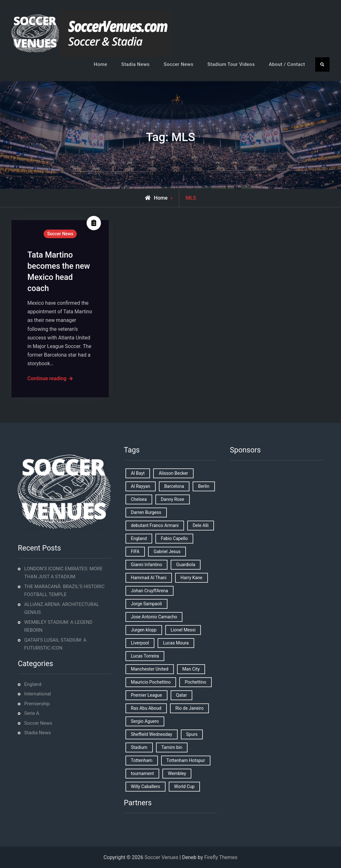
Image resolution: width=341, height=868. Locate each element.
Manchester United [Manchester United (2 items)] (150, 669)
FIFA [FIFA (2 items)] (135, 551)
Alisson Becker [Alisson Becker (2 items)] (173, 473)
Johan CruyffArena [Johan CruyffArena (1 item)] (149, 591)
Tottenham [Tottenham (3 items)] (142, 760)
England (33, 684)
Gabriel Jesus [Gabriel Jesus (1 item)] (167, 551)
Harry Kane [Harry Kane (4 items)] (192, 578)
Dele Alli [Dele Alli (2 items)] (201, 525)
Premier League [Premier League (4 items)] (146, 695)
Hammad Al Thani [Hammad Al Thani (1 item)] (149, 578)
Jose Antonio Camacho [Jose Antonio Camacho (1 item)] (154, 617)
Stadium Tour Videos (231, 64)
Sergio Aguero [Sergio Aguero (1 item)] (145, 721)
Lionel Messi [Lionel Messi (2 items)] (183, 630)
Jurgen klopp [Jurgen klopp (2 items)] (144, 630)
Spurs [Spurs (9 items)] (192, 734)
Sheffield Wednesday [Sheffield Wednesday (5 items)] (152, 734)
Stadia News (135, 64)
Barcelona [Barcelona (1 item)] (174, 486)
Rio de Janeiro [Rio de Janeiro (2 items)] (190, 708)
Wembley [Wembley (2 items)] (177, 773)
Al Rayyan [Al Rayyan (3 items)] (141, 486)
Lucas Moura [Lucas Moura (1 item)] (176, 643)
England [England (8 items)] (139, 538)
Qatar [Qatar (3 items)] (181, 695)
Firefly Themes (221, 857)
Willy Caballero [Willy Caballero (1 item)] (146, 786)
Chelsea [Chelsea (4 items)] (139, 499)
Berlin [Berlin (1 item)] (204, 486)
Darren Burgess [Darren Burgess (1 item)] (146, 512)
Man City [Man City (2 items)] (191, 669)
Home (101, 64)
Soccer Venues (161, 857)
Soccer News (178, 64)
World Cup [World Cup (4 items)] (184, 786)
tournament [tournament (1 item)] (142, 773)
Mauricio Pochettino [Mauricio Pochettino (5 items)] (151, 682)
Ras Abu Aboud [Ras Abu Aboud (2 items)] (146, 708)
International (38, 694)
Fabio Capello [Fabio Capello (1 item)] (174, 538)
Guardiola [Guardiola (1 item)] (186, 565)
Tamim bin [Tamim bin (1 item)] (172, 747)
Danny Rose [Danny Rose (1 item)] (173, 499)
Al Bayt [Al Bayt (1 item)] (138, 473)
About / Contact (287, 64)
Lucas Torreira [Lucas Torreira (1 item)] (145, 656)
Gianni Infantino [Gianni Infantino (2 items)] (146, 565)
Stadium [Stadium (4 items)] (139, 747)
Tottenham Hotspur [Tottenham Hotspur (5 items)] (186, 760)
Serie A (32, 713)
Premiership (37, 704)
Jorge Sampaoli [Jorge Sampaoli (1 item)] (146, 604)
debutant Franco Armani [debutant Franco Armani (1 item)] (155, 525)
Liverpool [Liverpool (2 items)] (140, 643)
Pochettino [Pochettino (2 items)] (195, 682)
